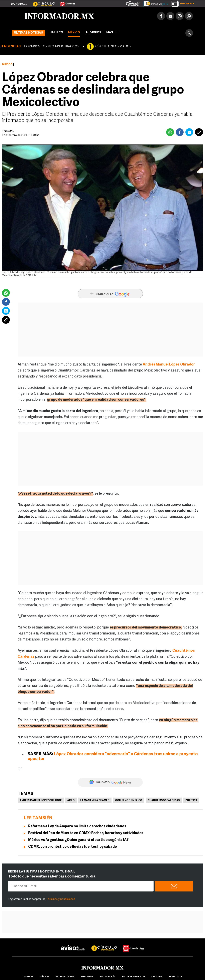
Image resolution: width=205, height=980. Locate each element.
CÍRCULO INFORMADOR (113, 47)
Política (191, 801)
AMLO (71, 801)
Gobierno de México (129, 801)
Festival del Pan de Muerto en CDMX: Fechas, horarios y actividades (86, 833)
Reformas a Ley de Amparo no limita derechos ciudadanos (77, 826)
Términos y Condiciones (61, 899)
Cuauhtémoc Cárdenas (164, 801)
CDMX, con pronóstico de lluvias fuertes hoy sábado (73, 847)
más (113, 33)
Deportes (87, 977)
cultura (157, 977)
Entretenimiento (133, 977)
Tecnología (108, 977)
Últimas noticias (29, 33)
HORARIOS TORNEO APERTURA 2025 (51, 47)
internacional (65, 977)
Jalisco (57, 33)
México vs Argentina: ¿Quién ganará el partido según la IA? (78, 840)
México (74, 33)
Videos (93, 32)
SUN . (11, 131)
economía (175, 977)
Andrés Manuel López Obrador (169, 365)
